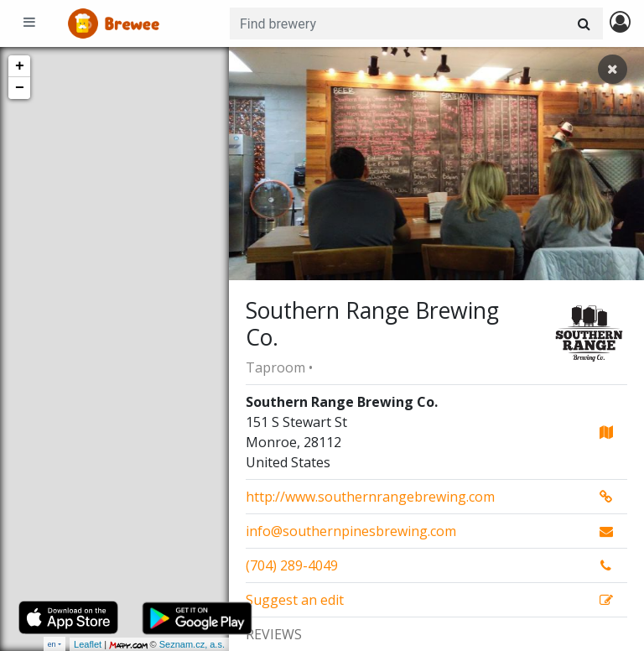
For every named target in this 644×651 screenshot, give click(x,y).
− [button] (20, 88)
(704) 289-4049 (292, 565)
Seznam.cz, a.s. (192, 644)
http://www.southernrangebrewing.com (370, 497)
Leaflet (88, 644)
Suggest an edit (295, 600)
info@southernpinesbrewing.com (351, 531)
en (52, 644)
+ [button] (20, 66)
